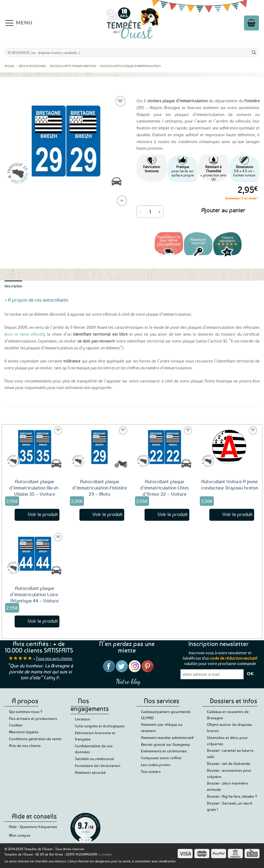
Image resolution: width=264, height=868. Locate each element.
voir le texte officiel (24, 334)
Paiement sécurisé (90, 772)
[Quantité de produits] (150, 212)
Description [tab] (13, 286)
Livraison (83, 719)
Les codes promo (156, 765)
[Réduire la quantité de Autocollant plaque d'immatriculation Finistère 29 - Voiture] (140, 212)
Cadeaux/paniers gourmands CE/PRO (166, 715)
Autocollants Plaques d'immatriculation (130, 66)
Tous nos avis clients (54, 658)
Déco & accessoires (32, 66)
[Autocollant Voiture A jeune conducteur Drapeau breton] (229, 447)
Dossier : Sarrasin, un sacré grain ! (230, 806)
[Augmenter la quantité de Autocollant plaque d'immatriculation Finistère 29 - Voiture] (159, 212)
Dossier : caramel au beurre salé (230, 753)
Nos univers (151, 771)
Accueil (10, 66)
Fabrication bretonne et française (95, 736)
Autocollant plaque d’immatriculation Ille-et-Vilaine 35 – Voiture (34, 488)
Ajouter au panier (223, 210)
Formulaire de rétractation (98, 765)
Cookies (16, 725)
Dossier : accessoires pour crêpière (229, 773)
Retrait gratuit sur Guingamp (165, 744)
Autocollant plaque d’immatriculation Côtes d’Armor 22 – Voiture (164, 488)
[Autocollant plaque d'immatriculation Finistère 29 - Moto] (99, 447)
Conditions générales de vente (35, 739)
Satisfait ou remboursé (95, 759)
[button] (20, 23)
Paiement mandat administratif (167, 737)
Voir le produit (43, 514)
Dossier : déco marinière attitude (227, 786)
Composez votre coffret (161, 758)
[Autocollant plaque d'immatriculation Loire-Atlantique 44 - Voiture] (35, 554)
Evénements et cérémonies (164, 751)
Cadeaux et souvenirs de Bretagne (228, 715)
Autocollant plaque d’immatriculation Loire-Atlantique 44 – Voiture (34, 594)
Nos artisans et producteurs (33, 718)
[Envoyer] (254, 52)
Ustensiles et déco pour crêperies (227, 741)
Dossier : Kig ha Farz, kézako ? (232, 796)
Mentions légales (24, 732)
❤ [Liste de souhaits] (122, 201)
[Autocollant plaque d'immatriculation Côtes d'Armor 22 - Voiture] (165, 447)
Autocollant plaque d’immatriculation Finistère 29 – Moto (100, 488)
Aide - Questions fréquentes (33, 827)
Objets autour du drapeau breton (230, 727)
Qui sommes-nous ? (26, 712)
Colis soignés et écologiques (100, 726)
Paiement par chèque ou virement (162, 727)
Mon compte (20, 835)
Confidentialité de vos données (94, 749)
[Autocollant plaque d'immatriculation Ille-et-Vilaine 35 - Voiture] (35, 447)
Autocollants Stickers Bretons (73, 66)
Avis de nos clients (25, 745)
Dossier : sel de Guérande (229, 763)
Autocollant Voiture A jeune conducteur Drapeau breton (230, 485)
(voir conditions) (169, 243)
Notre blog (128, 681)
